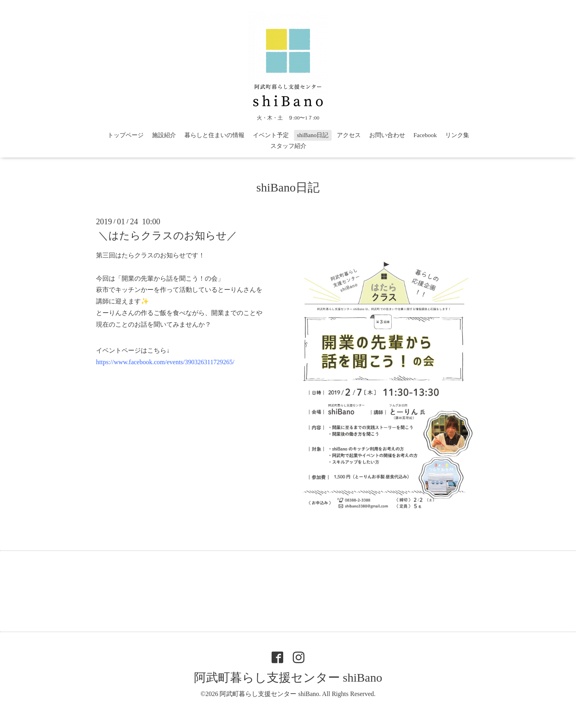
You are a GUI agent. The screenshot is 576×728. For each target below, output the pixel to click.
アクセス (349, 135)
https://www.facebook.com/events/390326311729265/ (165, 362)
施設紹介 (164, 135)
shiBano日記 (313, 135)
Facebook (425, 135)
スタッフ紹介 (288, 146)
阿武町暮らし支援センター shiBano (288, 677)
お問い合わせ (387, 135)
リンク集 (457, 135)
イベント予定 (271, 135)
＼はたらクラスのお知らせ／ (168, 236)
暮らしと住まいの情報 (214, 135)
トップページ (126, 135)
